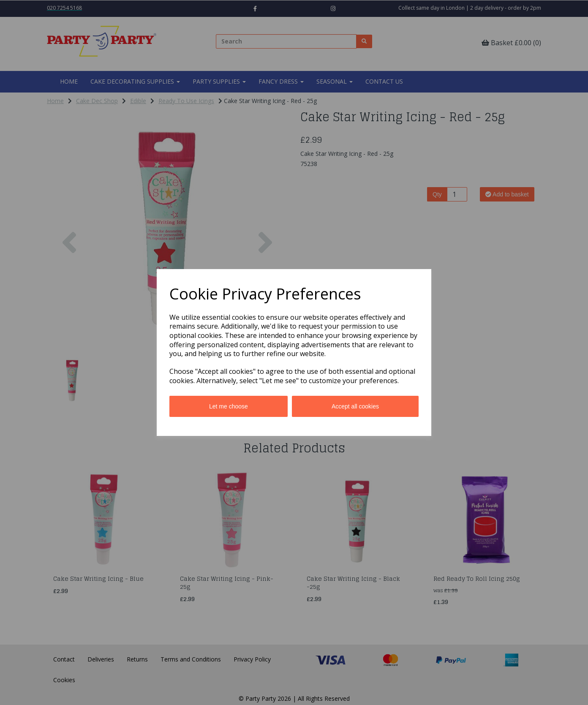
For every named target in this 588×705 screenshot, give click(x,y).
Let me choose (229, 406)
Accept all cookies (355, 406)
